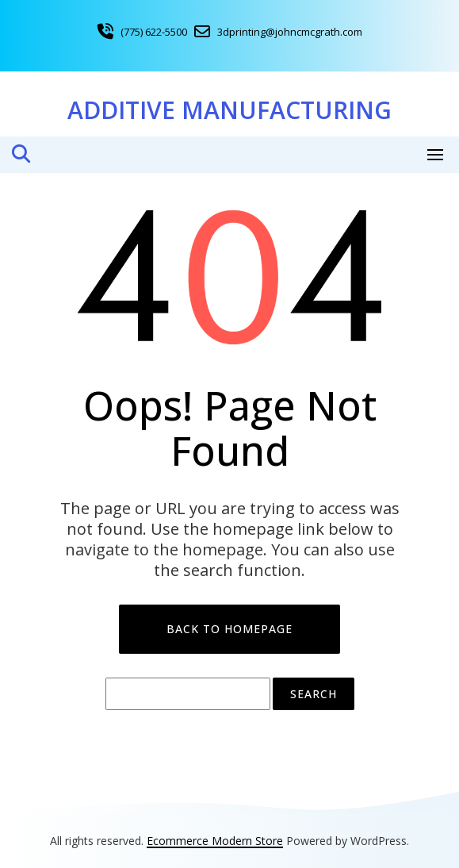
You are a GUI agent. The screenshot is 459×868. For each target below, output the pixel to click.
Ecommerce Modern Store (215, 841)
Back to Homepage (229, 629)
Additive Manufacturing (229, 110)
